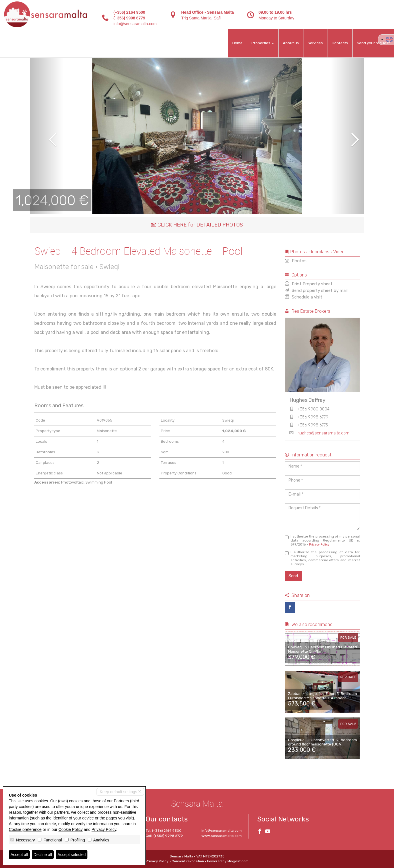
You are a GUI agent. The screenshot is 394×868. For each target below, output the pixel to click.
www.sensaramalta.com (222, 836)
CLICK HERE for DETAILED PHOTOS (197, 225)
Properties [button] (263, 43)
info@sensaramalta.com (135, 24)
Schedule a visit (304, 297)
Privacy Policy (319, 545)
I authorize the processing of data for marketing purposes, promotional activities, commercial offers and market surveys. (322, 558)
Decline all (43, 855)
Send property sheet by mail (316, 290)
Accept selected (72, 855)
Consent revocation (188, 861)
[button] (47, 136)
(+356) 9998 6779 (129, 18)
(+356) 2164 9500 (129, 12)
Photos (296, 261)
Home (237, 43)
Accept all (19, 855)
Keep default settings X (120, 792)
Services (315, 43)
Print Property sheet (309, 284)
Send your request (373, 43)
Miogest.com (238, 861)
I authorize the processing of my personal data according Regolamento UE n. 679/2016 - (322, 540)
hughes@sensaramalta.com (323, 433)
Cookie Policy (71, 829)
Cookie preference (25, 829)
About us (291, 43)
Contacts (340, 43)
